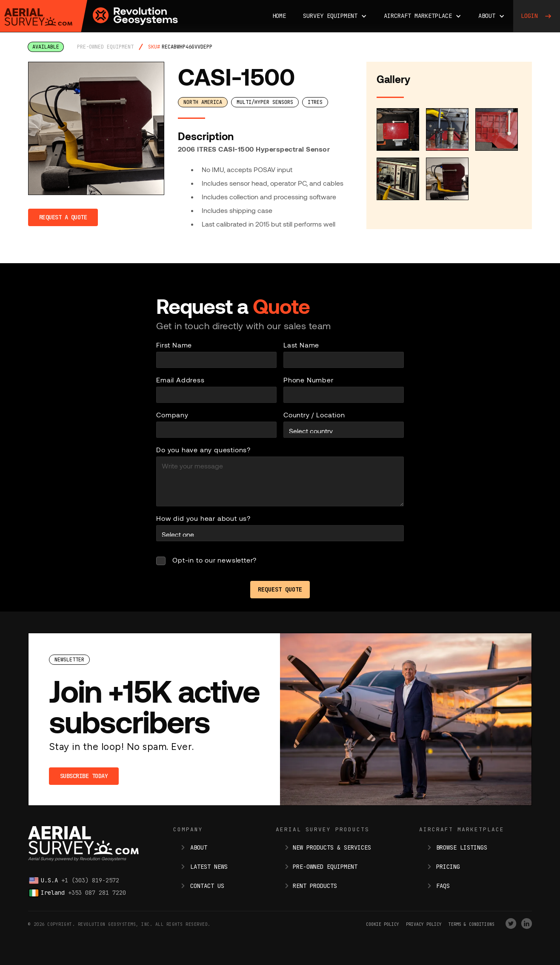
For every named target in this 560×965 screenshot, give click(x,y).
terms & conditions (471, 924)
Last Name (301, 345)
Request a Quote (63, 217)
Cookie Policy (383, 924)
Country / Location (314, 415)
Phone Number (309, 380)
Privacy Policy (424, 924)
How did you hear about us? (203, 518)
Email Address (180, 380)
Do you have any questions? (203, 449)
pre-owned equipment (105, 47)
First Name (174, 345)
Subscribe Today (84, 776)
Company (172, 415)
